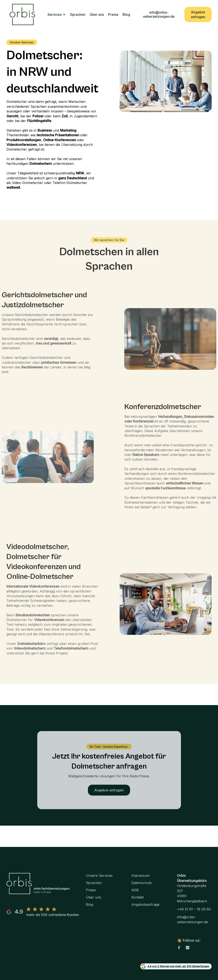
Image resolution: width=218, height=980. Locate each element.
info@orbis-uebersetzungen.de (159, 14)
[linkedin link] (188, 952)
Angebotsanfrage (145, 909)
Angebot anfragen (198, 14)
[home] (22, 14)
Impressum (140, 880)
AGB (135, 895)
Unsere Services (99, 880)
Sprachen (78, 14)
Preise (113, 14)
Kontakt (138, 902)
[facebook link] (179, 952)
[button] (57, 14)
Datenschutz (142, 888)
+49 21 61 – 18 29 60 (194, 914)
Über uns (97, 14)
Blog (126, 14)
